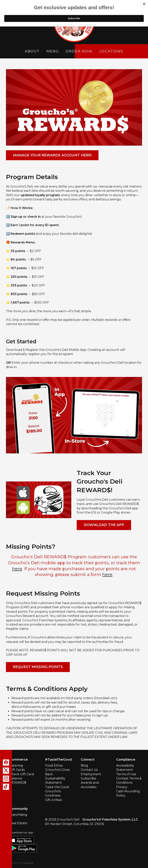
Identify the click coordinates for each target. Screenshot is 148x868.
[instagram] (6, 779)
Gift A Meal (53, 800)
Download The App (104, 525)
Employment (91, 774)
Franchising (18, 815)
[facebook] (6, 763)
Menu (53, 51)
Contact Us (89, 770)
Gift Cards (17, 770)
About (32, 51)
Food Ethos (54, 766)
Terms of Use (126, 774)
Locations (111, 51)
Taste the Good (57, 787)
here (17, 569)
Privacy (122, 787)
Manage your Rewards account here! (52, 155)
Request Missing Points (38, 667)
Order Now (79, 51)
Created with (21, 863)
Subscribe (88, 778)
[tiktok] (6, 787)
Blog (84, 766)
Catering (16, 766)
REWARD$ (18, 783)
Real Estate (18, 823)
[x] (6, 771)
